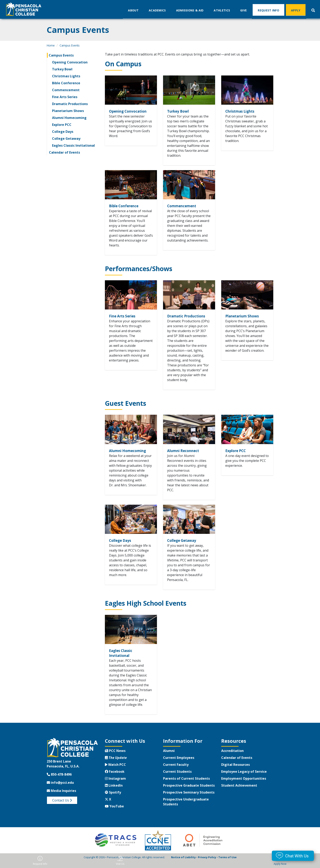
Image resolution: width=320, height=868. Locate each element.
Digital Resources (236, 771)
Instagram (115, 785)
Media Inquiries (61, 797)
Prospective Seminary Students (189, 799)
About (133, 10)
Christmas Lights (66, 76)
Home (51, 45)
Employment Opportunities (244, 785)
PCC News (115, 757)
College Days (63, 132)
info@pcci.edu (60, 789)
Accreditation (232, 757)
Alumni (169, 757)
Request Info (268, 10)
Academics (157, 10)
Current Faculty (176, 771)
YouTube (114, 813)
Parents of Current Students (186, 785)
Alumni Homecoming (69, 118)
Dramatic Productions (70, 104)
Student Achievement (239, 792)
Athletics (222, 10)
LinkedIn (114, 792)
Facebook (115, 778)
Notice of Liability (183, 864)
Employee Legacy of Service (244, 778)
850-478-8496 (59, 781)
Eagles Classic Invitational (73, 145)
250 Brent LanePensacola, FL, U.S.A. (63, 770)
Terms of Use (227, 864)
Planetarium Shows (68, 111)
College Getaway (66, 139)
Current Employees (179, 764)
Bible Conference (66, 83)
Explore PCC (62, 125)
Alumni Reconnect (186, 456)
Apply (296, 10)
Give (243, 10)
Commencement (66, 90)
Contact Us (62, 807)
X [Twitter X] (108, 806)
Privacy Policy (207, 864)
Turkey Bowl (62, 69)
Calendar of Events (64, 152)
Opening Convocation (70, 62)
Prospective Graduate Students (189, 792)
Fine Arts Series (65, 97)
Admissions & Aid (190, 10)
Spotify (113, 799)
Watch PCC (115, 771)
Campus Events (70, 45)
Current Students (177, 778)
